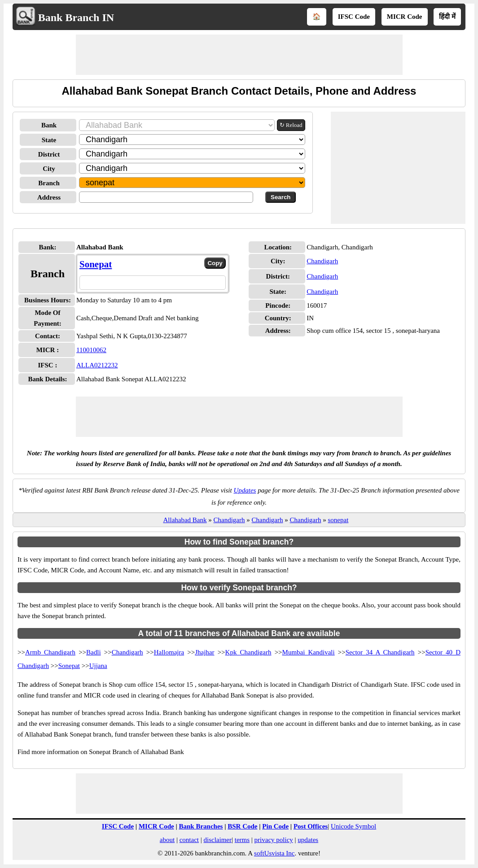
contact (189, 840)
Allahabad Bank (185, 520)
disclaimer (218, 840)
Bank (49, 125)
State (49, 140)
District (49, 154)
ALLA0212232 (97, 365)
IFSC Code (354, 17)
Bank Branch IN (76, 17)
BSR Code (242, 826)
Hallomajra (169, 652)
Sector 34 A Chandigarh (380, 652)
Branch (49, 183)
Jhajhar (204, 652)
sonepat (338, 520)
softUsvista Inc (274, 853)
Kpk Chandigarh (248, 652)
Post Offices (311, 826)
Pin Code (275, 826)
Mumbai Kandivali (309, 652)
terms (242, 840)
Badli (94, 652)
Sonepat (96, 264)
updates (308, 840)
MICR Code (405, 17)
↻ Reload (291, 125)
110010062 (91, 350)
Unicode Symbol (353, 826)
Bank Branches (201, 826)
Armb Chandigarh (50, 652)
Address (49, 197)
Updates (245, 490)
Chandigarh (322, 261)
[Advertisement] (239, 55)
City (49, 169)
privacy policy (274, 840)
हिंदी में (447, 17)
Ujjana (98, 666)
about (167, 840)
